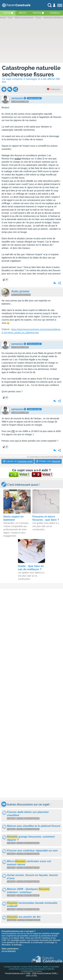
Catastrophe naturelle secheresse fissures (31, 71)
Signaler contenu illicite (23, 967)
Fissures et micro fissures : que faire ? (46, 518)
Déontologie (39, 969)
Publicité (50, 969)
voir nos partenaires (9, 951)
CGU (23, 969)
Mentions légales (42, 967)
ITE (13, 431)
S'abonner (53, 89)
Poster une (48, 461)
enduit (18, 159)
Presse (30, 969)
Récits (23, 13)
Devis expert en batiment (13, 518)
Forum (7, 13)
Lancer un (18, 461)
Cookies (38, 971)
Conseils (55, 13)
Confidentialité (27, 971)
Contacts (8, 967)
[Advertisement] (31, 693)
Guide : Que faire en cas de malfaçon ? (31, 568)
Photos (37, 13)
